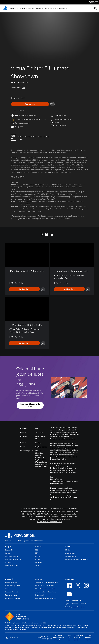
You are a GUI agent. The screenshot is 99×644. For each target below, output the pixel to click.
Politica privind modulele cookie (79, 638)
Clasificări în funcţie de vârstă (45, 589)
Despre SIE (9, 550)
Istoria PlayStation (11, 565)
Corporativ (9, 562)
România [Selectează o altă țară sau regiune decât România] (12, 638)
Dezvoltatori (39, 595)
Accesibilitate (70, 553)
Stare (7, 589)
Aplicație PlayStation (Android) (76, 604)
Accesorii (39, 9)
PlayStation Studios (12, 556)
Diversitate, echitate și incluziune (77, 559)
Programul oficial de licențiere (46, 598)
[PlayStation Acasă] (5, 8)
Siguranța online (71, 556)
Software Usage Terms (89, 638)
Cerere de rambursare (13, 598)
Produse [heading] (39, 547)
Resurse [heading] (39, 579)
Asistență (62, 9)
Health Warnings (56, 479)
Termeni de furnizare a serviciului (47, 583)
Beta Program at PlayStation (75, 607)
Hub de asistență (11, 583)
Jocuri (12, 9)
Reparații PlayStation (12, 592)
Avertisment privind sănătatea (46, 592)
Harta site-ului (70, 638)
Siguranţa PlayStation (13, 586)
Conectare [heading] (70, 579)
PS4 (24, 9)
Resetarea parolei (11, 595)
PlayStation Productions (13, 559)
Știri (46, 9)
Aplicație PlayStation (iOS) (74, 601)
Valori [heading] (68, 547)
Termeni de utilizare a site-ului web (59, 638)
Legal (38, 638)
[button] (30, 405)
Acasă (7, 541)
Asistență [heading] (9, 579)
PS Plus (30, 9)
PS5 (18, 9)
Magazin (53, 9)
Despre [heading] (8, 547)
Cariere (8, 553)
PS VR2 (38, 556)
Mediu (67, 550)
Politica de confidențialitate (47, 638)
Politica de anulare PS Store (45, 586)
